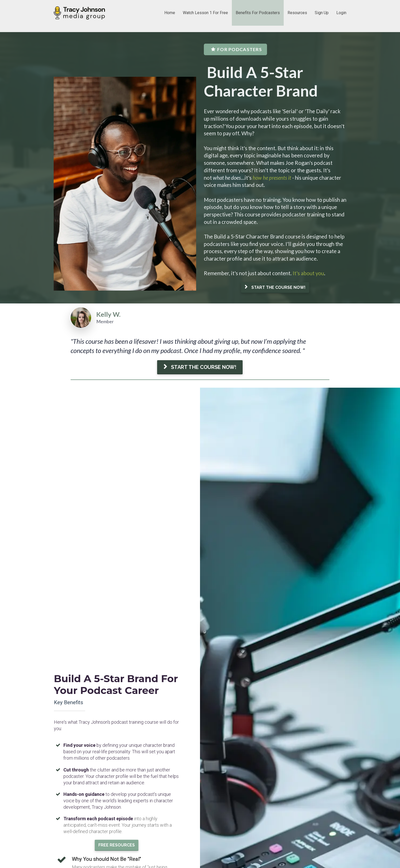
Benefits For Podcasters (258, 13)
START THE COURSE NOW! (275, 287)
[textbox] (275, 192)
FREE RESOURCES (117, 578)
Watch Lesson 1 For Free (205, 13)
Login (341, 13)
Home (170, 13)
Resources (297, 13)
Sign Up (322, 13)
